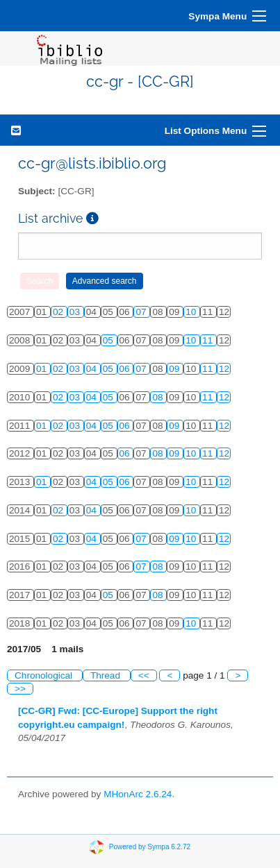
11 (209, 340)
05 (109, 340)
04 (93, 369)
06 (126, 369)
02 (59, 312)
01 (43, 369)
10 (192, 312)
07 (142, 312)
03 (76, 312)
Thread (107, 675)
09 (175, 369)
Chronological (45, 675)
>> (20, 689)
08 (159, 397)
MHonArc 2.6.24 (138, 794)
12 (224, 369)
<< (144, 675)
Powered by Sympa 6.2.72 (150, 846)
